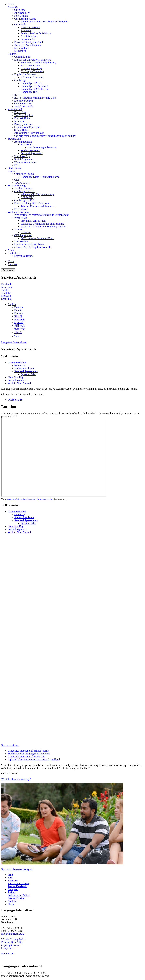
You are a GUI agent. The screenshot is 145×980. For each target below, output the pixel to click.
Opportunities (28, 39)
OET (17, 180)
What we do (21, 218)
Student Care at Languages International (29, 754)
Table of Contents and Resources (38, 206)
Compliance (8, 948)
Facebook (6, 284)
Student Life (14, 139)
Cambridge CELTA (24, 191)
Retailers (12, 264)
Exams (11, 171)
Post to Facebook (17, 886)
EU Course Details (31, 65)
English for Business (25, 74)
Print (10, 875)
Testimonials (21, 241)
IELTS (18, 95)
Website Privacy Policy (13, 939)
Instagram (7, 287)
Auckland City (22, 13)
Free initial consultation (33, 221)
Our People (20, 24)
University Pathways (32, 68)
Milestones (20, 51)
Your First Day (22, 156)
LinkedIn (6, 296)
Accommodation (23, 142)
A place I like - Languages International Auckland (34, 759)
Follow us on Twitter (19, 895)
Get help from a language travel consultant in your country (45, 136)
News (11, 250)
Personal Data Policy (12, 942)
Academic (26, 30)
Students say (14, 168)
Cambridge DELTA (24, 200)
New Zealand (21, 16)
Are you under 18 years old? (29, 133)
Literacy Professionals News (29, 244)
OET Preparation (23, 104)
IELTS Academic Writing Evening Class (35, 98)
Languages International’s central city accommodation (30, 499)
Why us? (19, 230)
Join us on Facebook (18, 883)
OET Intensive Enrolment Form (37, 238)
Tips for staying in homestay (42, 147)
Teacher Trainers (23, 188)
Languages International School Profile (28, 751)
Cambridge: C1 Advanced (34, 86)
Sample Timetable (24, 106)
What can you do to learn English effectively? (45, 22)
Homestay (26, 145)
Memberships (21, 48)
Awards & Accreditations (27, 45)
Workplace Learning (18, 212)
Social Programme (24, 159)
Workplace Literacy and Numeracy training (43, 227)
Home (11, 4)
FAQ (17, 165)
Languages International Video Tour (27, 757)
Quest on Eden (28, 374)
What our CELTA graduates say (37, 194)
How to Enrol (15, 109)
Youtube (12, 901)
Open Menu (8, 270)
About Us (13, 7)
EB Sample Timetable (32, 77)
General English (23, 57)
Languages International (14, 342)
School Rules (21, 130)
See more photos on (17, 869)
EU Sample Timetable (32, 71)
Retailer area (8, 954)
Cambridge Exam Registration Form (40, 177)
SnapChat (6, 299)
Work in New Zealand (26, 162)
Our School (20, 10)
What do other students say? (16, 779)
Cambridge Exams (24, 174)
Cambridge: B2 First (32, 83)
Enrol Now (20, 112)
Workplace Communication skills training (43, 224)
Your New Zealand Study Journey (38, 63)
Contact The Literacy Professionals (33, 247)
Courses (12, 54)
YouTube (6, 293)
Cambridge (20, 80)
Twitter (5, 290)
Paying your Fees (23, 124)
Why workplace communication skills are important (41, 215)
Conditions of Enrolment (27, 127)
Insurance (19, 121)
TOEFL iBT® (22, 183)
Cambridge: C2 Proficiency (35, 89)
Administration (29, 36)
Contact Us (14, 253)
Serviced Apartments (32, 153)
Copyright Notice (10, 945)
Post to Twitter (16, 898)
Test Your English (24, 115)
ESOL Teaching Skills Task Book (32, 203)
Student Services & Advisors (36, 33)
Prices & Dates (22, 118)
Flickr (11, 904)
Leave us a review (24, 256)
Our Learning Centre (25, 19)
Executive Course (24, 101)
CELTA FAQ (28, 197)
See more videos (10, 745)
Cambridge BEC (29, 92)
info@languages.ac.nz (13, 934)
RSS (10, 878)
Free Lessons (21, 209)
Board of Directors (31, 27)
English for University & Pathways (33, 60)
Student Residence (31, 150)
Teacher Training (17, 186)
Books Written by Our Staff (29, 42)
